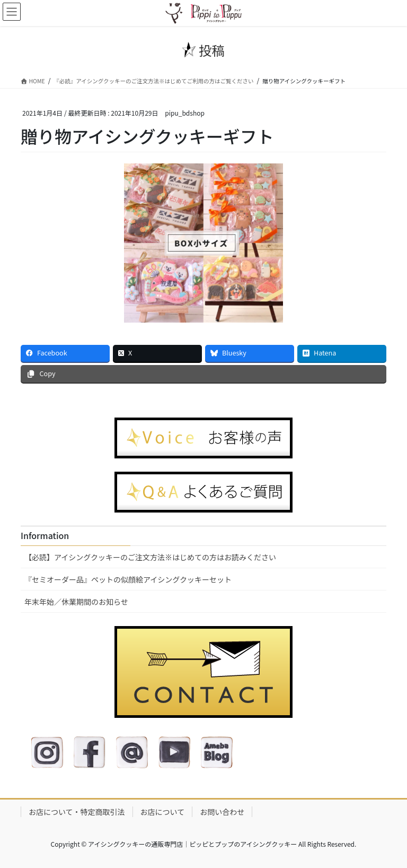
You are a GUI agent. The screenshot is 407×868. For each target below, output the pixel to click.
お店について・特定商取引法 (77, 812)
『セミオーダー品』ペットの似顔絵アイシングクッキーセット (128, 579)
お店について (163, 812)
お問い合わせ (222, 812)
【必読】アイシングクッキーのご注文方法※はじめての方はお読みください (150, 557)
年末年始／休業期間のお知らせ (76, 602)
